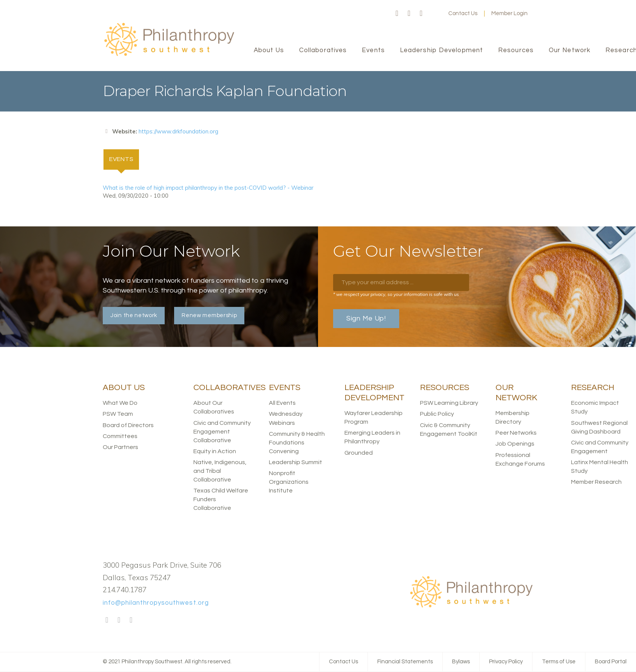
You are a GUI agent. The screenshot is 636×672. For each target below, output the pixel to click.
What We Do (120, 403)
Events (125, 159)
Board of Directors (128, 425)
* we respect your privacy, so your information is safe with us (396, 295)
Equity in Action (215, 451)
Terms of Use (559, 662)
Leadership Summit (296, 463)
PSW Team (118, 414)
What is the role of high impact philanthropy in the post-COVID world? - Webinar (208, 188)
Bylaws (461, 662)
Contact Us (463, 13)
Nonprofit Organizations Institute (289, 482)
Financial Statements (405, 662)
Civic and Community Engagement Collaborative (222, 432)
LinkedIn (421, 14)
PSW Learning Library (449, 403)
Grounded (359, 453)
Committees (120, 436)
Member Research (596, 482)
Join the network (134, 316)
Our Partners (120, 447)
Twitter (409, 14)
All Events (282, 403)
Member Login (509, 13)
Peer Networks (516, 433)
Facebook (397, 14)
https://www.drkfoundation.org (178, 131)
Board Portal (611, 662)
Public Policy (437, 414)
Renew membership (209, 316)
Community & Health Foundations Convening (297, 443)
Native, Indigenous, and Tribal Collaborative (220, 471)
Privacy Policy (506, 662)
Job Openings (515, 444)
